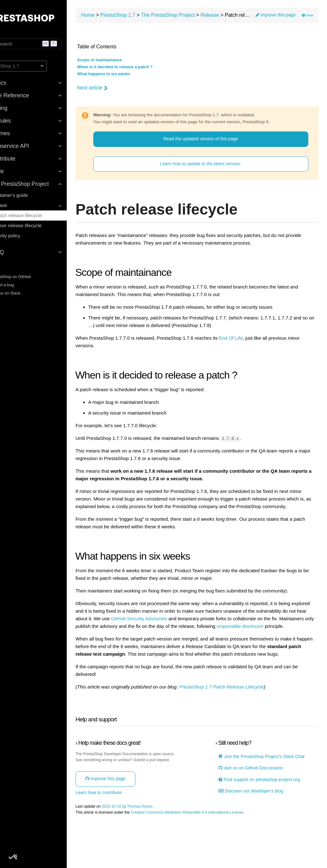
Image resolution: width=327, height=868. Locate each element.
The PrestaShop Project (197, 18)
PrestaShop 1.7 (147, 18)
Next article (122, 90)
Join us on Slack (23, 293)
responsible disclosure (148, 652)
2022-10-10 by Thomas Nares (156, 849)
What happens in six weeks (133, 76)
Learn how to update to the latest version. (215, 166)
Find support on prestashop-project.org (261, 820)
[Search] (47, 44)
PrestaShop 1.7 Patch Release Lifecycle (251, 720)
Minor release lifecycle (40, 225)
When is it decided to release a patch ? (144, 70)
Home (117, 18)
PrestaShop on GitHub (29, 277)
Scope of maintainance (129, 63)
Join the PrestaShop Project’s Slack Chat (269, 792)
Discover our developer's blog (263, 834)
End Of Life (260, 341)
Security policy (26, 236)
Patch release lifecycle (40, 215)
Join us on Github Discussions (263, 806)
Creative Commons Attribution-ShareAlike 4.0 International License (217, 855)
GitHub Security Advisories (220, 636)
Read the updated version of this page (215, 141)
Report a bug (20, 285)
